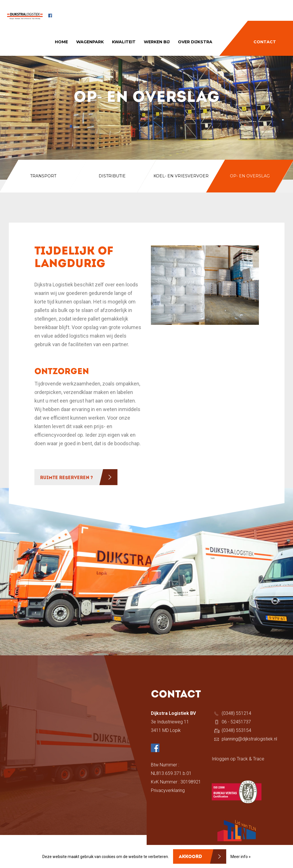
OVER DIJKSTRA (195, 42)
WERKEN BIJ (157, 42)
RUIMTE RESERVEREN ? (67, 478)
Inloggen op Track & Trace (238, 759)
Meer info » (241, 857)
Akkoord (190, 857)
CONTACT (265, 42)
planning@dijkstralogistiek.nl (249, 739)
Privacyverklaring (168, 790)
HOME (61, 42)
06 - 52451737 (236, 722)
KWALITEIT (124, 42)
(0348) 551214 (236, 713)
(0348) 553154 (236, 730)
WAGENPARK (90, 42)
